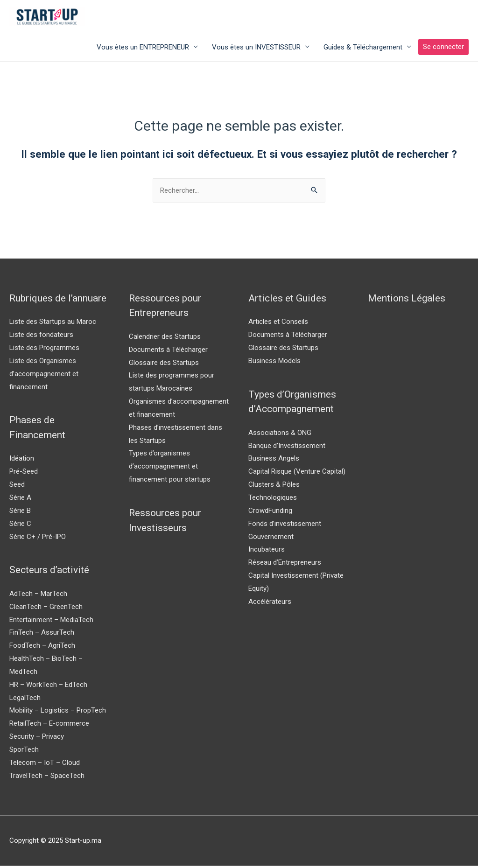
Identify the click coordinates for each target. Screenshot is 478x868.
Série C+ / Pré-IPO (38, 539)
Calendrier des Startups (165, 338)
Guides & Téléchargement (363, 49)
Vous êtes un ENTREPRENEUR (143, 49)
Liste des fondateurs (41, 337)
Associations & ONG (280, 434)
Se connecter (443, 49)
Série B (20, 512)
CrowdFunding (270, 512)
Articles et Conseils (278, 324)
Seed (17, 487)
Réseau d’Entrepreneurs (285, 565)
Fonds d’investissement (285, 525)
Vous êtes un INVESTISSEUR (256, 49)
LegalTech (25, 700)
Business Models (274, 363)
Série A (20, 499)
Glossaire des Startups (164, 364)
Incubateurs (267, 552)
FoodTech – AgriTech (42, 648)
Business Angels (274, 461)
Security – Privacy (37, 739)
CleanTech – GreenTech (46, 609)
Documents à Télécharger (168, 351)
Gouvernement (271, 539)
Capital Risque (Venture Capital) (297, 474)
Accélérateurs (270, 603)
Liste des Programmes (44, 350)
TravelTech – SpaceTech (47, 777)
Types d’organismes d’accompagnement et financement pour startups (170, 469)
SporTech (24, 751)
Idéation (22, 461)
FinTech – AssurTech (42, 635)
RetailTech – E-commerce (49, 726)
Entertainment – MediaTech (51, 622)
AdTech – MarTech (38, 595)
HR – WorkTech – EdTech (48, 686)
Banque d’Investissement (287, 448)
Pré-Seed (24, 474)
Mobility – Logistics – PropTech (58, 713)
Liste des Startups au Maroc (53, 324)
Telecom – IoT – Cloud (45, 764)
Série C (20, 525)
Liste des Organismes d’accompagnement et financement (44, 376)
